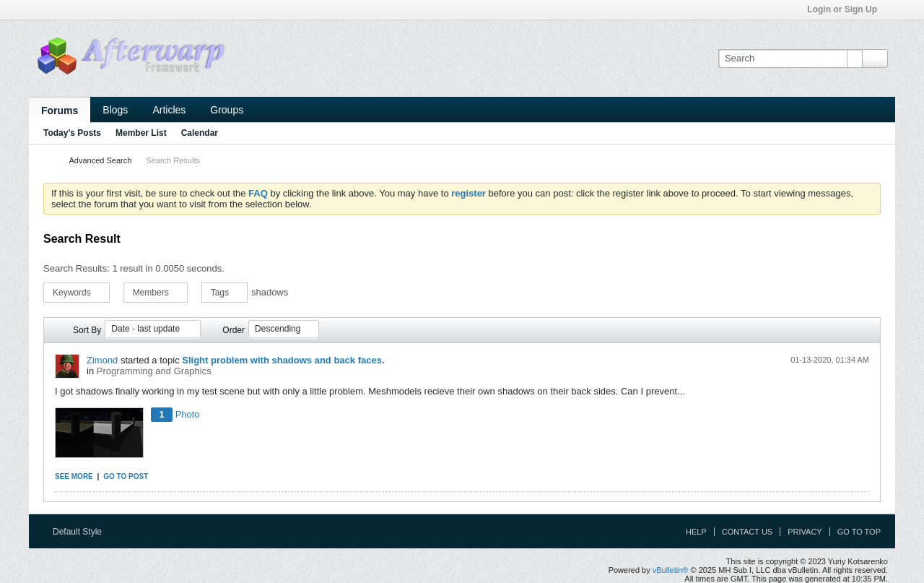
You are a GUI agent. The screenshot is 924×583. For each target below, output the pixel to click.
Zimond (102, 360)
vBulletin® (671, 570)
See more (74, 476)
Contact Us (748, 532)
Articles (169, 110)
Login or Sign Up (847, 9)
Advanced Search (100, 160)
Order (234, 330)
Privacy (805, 532)
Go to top (859, 532)
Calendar (200, 133)
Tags (225, 293)
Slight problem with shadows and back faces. (283, 360)
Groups (227, 110)
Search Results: (77, 268)
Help (696, 532)
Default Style (82, 532)
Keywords (77, 293)
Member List (141, 133)
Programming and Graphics (154, 371)
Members (156, 293)
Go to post (126, 476)
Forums (60, 111)
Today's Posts (72, 133)
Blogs (115, 110)
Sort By (87, 330)
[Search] (790, 59)
